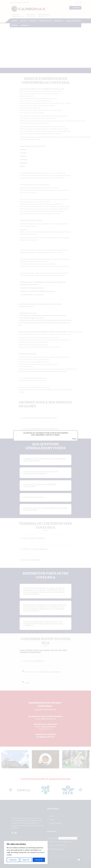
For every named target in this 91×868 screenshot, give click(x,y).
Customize (13, 860)
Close (74, 439)
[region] (26, 852)
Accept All (39, 860)
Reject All (26, 860)
